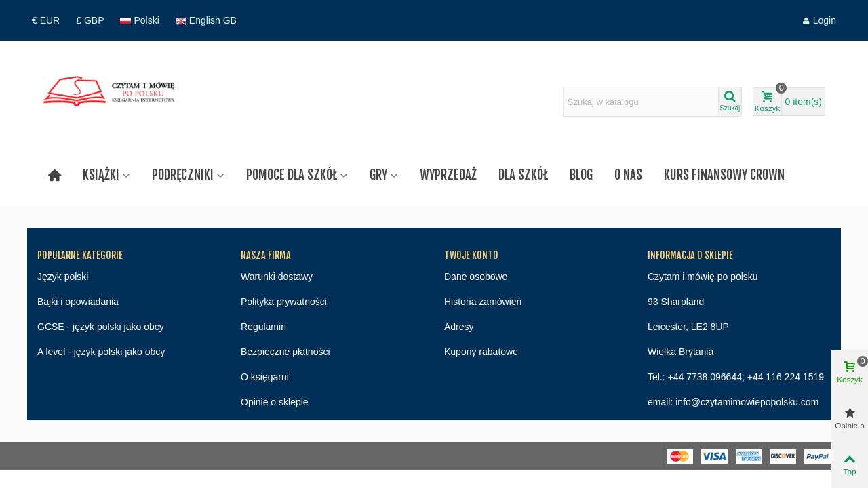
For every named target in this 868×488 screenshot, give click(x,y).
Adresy (459, 327)
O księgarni (265, 377)
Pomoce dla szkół (292, 175)
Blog (581, 175)
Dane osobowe (476, 277)
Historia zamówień (483, 302)
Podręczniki (183, 175)
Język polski (63, 277)
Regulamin (263, 327)
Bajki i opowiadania (78, 302)
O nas (628, 175)
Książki (101, 175)
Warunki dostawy (277, 277)
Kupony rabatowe (481, 352)
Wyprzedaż (448, 175)
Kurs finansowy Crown (724, 175)
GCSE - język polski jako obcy (101, 327)
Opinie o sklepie (275, 402)
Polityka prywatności (284, 302)
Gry (378, 175)
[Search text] (641, 102)
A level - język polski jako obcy (101, 352)
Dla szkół (523, 175)
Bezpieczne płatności (285, 352)
